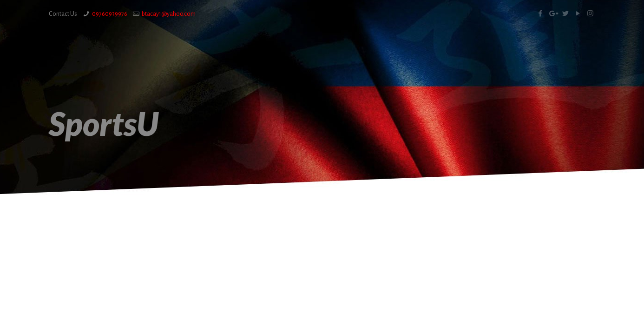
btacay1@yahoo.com (169, 14)
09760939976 (110, 14)
